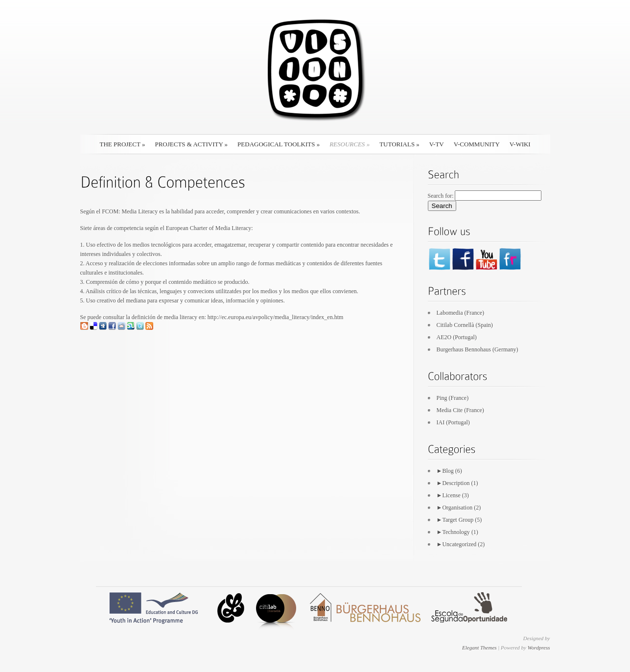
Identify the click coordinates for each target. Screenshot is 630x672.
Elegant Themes (479, 648)
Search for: (441, 196)
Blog (448, 471)
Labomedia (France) (461, 313)
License (451, 495)
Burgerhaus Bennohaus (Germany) (478, 349)
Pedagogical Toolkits (279, 144)
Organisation (457, 508)
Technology (456, 532)
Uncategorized (459, 544)
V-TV (437, 144)
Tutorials (399, 144)
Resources (350, 144)
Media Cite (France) (460, 410)
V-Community (477, 144)
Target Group (458, 520)
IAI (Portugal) (453, 422)
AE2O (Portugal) (457, 337)
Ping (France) (453, 398)
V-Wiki (520, 144)
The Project (123, 144)
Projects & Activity (191, 144)
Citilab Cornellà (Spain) (465, 325)
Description (456, 483)
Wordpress (539, 648)
